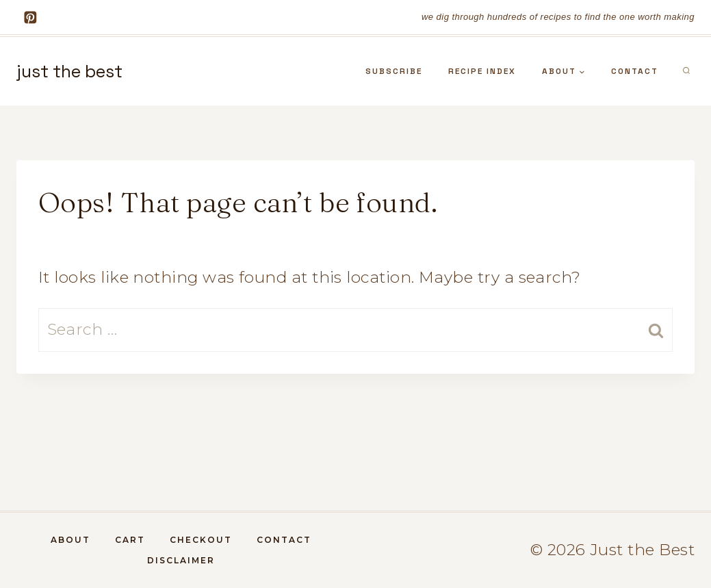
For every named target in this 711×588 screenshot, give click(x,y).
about (70, 540)
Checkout (201, 540)
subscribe (394, 71)
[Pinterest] (30, 17)
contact (635, 71)
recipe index (482, 71)
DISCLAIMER (181, 560)
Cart (130, 540)
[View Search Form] (686, 71)
